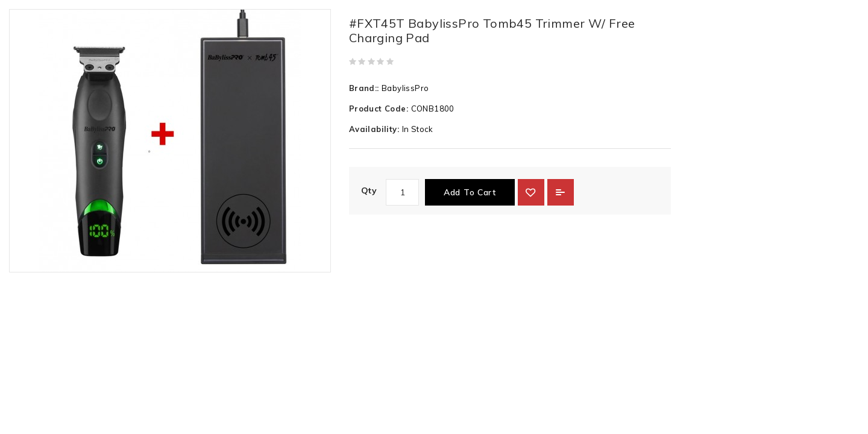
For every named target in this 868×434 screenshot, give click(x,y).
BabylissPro (405, 88)
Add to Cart (470, 192)
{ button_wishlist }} (531, 192)
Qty (369, 190)
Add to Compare (561, 192)
